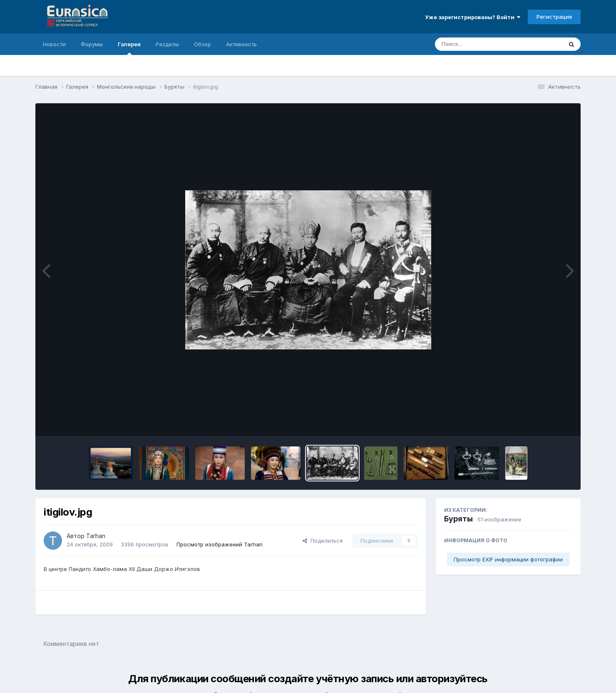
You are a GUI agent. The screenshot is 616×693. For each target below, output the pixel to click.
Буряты (458, 519)
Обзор (202, 44)
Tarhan (96, 536)
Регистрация (554, 17)
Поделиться (323, 541)
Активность (241, 44)
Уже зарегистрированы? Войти (473, 17)
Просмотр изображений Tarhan (220, 544)
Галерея (129, 48)
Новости (54, 44)
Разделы (167, 44)
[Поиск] (483, 44)
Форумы (92, 44)
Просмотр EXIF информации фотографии (508, 559)
